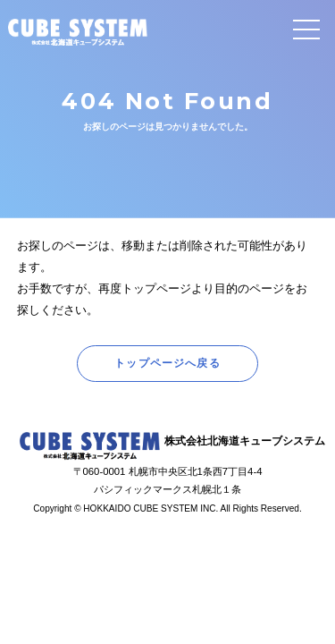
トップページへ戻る (167, 363)
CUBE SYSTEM (78, 32)
